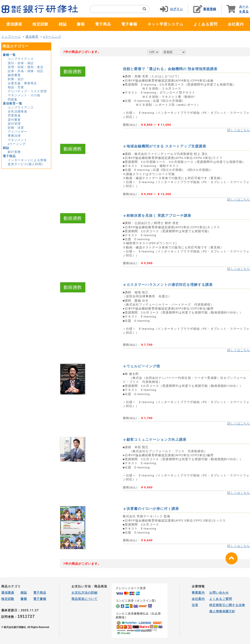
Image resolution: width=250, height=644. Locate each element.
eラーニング (52, 37)
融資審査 (14, 75)
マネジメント (17, 140)
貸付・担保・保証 (21, 63)
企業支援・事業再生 (22, 83)
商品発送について (84, 599)
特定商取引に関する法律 (227, 605)
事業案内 (198, 593)
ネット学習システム (165, 24)
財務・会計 (16, 79)
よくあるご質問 (221, 599)
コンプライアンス (21, 59)
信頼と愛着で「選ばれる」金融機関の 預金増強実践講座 (170, 69)
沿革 (195, 605)
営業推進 (14, 115)
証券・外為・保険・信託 (26, 71)
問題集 (13, 100)
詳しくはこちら (239, 130)
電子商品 (103, 24)
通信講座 (14, 24)
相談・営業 (16, 87)
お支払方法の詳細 (84, 593)
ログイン (176, 9)
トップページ (11, 37)
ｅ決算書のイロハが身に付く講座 (151, 509)
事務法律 (14, 136)
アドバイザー (17, 132)
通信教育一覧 (12, 104)
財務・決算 (16, 128)
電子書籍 (129, 24)
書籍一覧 (9, 55)
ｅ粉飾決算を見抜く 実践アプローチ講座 (157, 215)
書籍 (81, 24)
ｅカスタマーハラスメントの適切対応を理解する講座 (168, 285)
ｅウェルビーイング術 (141, 366)
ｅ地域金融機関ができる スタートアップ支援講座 (164, 146)
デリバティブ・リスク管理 (27, 91)
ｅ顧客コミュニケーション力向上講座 (155, 439)
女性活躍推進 (17, 111)
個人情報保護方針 (222, 611)
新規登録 (210, 9)
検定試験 (40, 24)
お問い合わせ (219, 593)
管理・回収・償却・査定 (26, 67)
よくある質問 (205, 24)
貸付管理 (14, 124)
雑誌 (63, 24)
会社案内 (236, 24)
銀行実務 (14, 152)
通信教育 (32, 37)
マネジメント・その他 (24, 95)
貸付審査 (14, 120)
